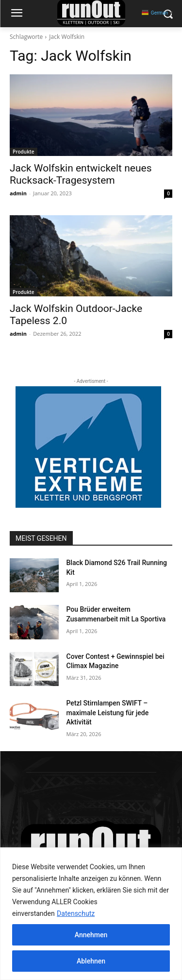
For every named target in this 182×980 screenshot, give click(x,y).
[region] (91, 914)
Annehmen (91, 935)
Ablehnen (91, 961)
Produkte (24, 152)
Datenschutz (76, 913)
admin (18, 193)
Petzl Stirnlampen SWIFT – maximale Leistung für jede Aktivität (108, 713)
